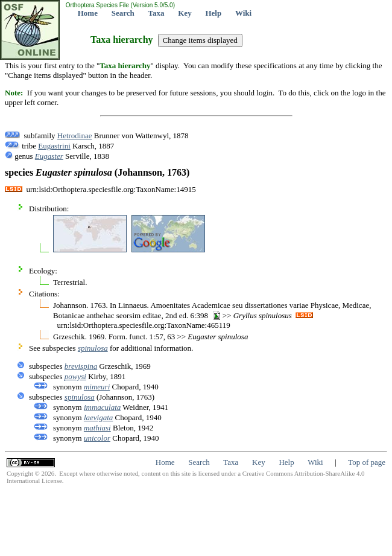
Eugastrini (54, 146)
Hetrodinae (75, 136)
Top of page (367, 462)
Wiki (243, 13)
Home (88, 13)
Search (123, 13)
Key (185, 13)
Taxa (156, 13)
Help (213, 13)
